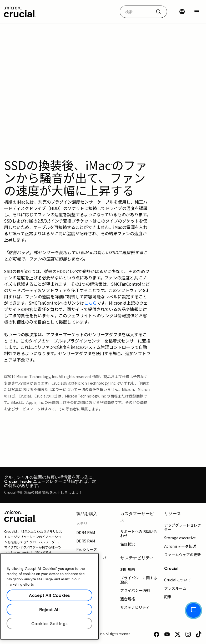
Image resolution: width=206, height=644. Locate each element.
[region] (49, 596)
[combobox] (143, 12)
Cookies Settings (50, 623)
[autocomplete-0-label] (136, 12)
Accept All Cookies (49, 595)
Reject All (49, 609)
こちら (91, 303)
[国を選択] (182, 12)
